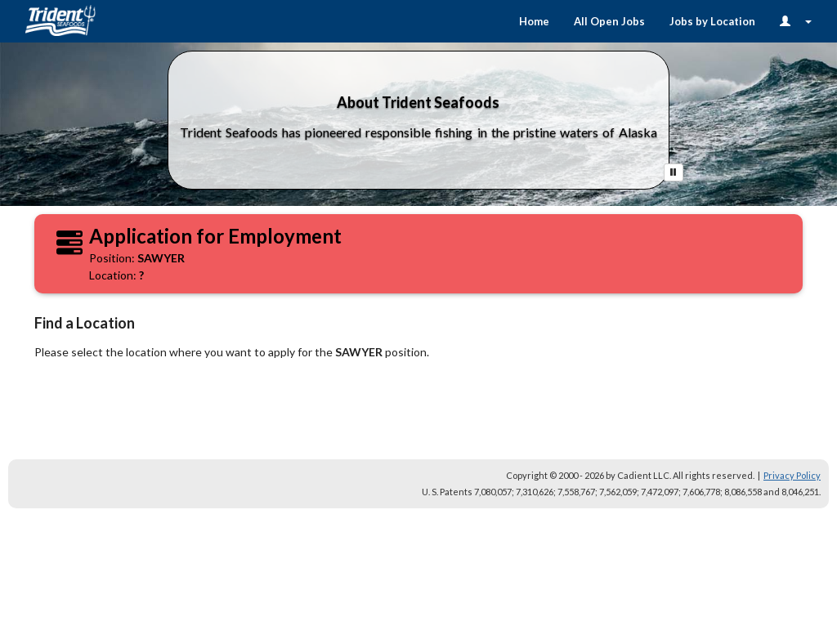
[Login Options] (796, 21)
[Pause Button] (674, 172)
